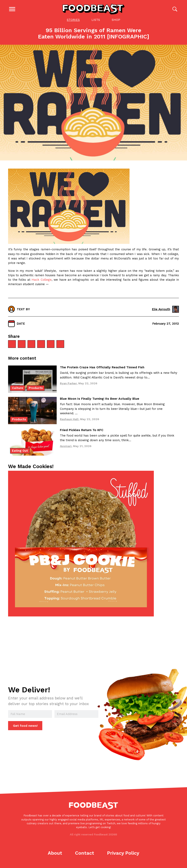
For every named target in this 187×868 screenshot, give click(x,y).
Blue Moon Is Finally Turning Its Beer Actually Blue (100, 399)
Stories (73, 20)
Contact (85, 853)
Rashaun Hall (69, 419)
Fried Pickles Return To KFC (82, 430)
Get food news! (25, 726)
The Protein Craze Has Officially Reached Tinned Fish (102, 367)
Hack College (42, 280)
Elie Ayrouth (165, 309)
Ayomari (66, 446)
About (55, 853)
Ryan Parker (68, 383)
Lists (96, 20)
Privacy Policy (123, 853)
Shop (116, 20)
